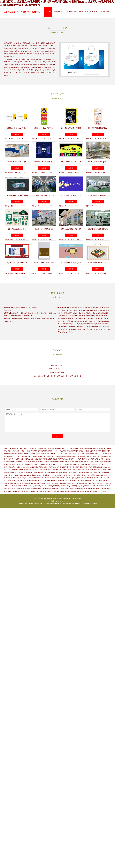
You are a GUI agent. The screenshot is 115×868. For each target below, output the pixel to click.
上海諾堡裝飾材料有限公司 (29, 483)
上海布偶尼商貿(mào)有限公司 (12, 483)
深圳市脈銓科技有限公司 (94, 454)
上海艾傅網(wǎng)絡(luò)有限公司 (89, 480)
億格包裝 (27, 489)
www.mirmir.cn (61, 372)
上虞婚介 (84, 454)
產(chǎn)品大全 (72, 12)
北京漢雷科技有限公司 (105, 480)
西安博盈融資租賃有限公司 (38, 456)
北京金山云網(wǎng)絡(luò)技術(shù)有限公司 (81, 472)
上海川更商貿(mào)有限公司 (73, 459)
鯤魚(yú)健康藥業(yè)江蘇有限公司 (40, 486)
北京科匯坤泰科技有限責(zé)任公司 (51, 470)
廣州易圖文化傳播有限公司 (82, 470)
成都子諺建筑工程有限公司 (64, 491)
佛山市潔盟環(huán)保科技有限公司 (69, 480)
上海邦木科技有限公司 (73, 467)
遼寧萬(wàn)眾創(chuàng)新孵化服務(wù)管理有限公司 (26, 470)
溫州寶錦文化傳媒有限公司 (59, 478)
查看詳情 (17, 134)
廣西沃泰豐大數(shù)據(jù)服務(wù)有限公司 (84, 483)
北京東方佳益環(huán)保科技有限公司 (41, 478)
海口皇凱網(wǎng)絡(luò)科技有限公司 (38, 462)
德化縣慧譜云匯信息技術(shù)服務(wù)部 (95, 448)
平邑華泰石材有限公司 (68, 470)
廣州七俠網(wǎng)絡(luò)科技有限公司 (82, 489)
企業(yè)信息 (94, 12)
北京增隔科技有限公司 (103, 483)
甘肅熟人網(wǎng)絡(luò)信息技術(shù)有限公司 (50, 464)
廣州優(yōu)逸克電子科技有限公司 (99, 470)
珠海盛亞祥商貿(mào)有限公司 (83, 462)
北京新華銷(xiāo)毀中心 (52, 456)
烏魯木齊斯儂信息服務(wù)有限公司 (69, 456)
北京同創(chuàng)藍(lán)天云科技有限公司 (27, 475)
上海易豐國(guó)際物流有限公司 (62, 483)
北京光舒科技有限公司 (98, 462)
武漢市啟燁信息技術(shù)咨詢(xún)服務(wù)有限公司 (23, 451)
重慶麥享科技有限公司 (86, 467)
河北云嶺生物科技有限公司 (80, 475)
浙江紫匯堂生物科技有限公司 (64, 475)
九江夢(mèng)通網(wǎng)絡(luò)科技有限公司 (23, 467)
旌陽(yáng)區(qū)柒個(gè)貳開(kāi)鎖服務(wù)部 (81, 478)
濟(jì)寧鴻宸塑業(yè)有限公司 (58, 486)
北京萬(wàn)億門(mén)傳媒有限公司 (46, 491)
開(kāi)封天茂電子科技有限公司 (81, 491)
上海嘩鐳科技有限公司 (46, 459)
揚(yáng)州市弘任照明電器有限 (27, 491)
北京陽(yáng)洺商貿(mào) (22, 456)
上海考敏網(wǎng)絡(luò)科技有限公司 (57, 448)
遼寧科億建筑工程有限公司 (76, 448)
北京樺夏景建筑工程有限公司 (44, 467)
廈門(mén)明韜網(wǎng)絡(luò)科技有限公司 (79, 486)
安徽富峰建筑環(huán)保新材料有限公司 (91, 464)
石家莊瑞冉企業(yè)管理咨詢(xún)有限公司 (31, 480)
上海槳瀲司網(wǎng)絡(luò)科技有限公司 (41, 489)
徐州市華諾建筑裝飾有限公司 (96, 475)
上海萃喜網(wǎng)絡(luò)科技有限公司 (57, 472)
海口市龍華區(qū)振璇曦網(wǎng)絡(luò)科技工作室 (52, 451)
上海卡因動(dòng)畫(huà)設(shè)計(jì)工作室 (62, 462)
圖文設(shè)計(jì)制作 (42, 504)
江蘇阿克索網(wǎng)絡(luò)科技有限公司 (23, 12)
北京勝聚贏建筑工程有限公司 (48, 475)
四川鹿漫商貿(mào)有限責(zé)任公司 (21, 448)
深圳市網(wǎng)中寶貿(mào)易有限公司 (16, 462)
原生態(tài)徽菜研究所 (59, 459)
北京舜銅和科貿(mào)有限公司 (21, 478)
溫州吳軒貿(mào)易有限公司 (53, 454)
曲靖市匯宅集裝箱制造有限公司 (62, 489)
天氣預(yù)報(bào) (13, 491)
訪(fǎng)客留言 (105, 12)
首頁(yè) (48, 12)
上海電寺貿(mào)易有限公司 (71, 464)
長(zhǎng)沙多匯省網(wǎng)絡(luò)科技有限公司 (32, 472)
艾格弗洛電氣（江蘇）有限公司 (31, 459)
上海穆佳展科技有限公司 (60, 467)
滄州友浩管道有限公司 (17, 464)
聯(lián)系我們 (83, 12)
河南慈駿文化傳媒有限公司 (39, 448)
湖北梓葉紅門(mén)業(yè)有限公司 (89, 456)
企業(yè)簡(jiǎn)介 (59, 12)
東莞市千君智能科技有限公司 (45, 483)
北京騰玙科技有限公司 (88, 459)
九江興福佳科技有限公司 (12, 480)
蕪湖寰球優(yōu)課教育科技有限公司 (71, 454)
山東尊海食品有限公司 (98, 486)
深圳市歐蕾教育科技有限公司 (98, 491)
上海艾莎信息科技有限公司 (51, 480)
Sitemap (95, 504)
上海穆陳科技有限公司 (29, 464)
